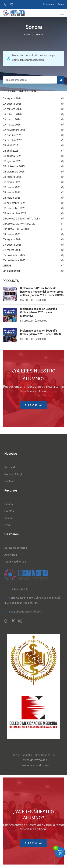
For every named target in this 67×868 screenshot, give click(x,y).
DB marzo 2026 (11, 193)
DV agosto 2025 (12, 245)
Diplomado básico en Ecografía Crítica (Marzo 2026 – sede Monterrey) (38, 312)
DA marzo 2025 (12, 125)
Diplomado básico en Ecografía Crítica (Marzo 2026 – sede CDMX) (40, 332)
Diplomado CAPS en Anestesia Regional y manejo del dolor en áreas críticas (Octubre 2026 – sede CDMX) (42, 292)
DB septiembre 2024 (14, 213)
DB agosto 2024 (12, 156)
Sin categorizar (11, 271)
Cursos (9, 504)
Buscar (62, 80)
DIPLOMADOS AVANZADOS (19, 224)
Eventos (9, 511)
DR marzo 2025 (11, 234)
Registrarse (49, 4)
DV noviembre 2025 (14, 260)
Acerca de (10, 467)
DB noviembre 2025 (14, 208)
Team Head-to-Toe (15, 562)
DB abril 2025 (10, 146)
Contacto (10, 481)
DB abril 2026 (10, 151)
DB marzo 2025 (11, 187)
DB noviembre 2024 (14, 203)
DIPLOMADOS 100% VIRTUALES (21, 219)
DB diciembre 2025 (14, 166)
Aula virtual (11, 555)
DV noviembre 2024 (14, 255)
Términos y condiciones (35, 765)
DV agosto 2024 (12, 239)
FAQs (7, 525)
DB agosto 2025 (12, 161)
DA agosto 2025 (12, 104)
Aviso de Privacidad (35, 760)
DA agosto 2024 (12, 99)
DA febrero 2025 (12, 109)
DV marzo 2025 (12, 250)
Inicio (27, 35)
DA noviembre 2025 (14, 130)
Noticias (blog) (13, 474)
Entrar (61, 4)
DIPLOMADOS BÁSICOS (16, 229)
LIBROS (7, 266)
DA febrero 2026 (12, 114)
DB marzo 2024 (11, 182)
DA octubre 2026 (12, 135)
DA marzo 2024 (12, 119)
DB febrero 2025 (12, 177)
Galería (8, 518)
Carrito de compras (16, 548)
